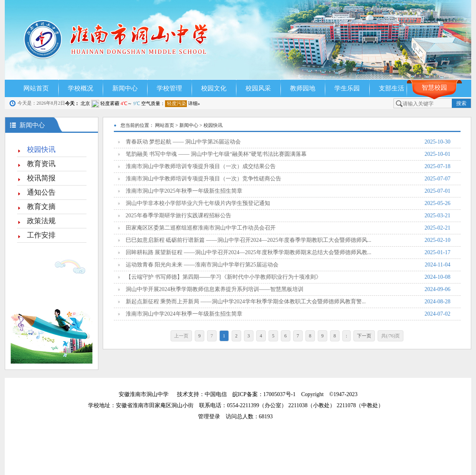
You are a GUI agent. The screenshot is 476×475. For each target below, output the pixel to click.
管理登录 (212, 417)
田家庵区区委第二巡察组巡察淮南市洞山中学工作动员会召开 (288, 228)
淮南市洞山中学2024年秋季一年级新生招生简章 (288, 314)
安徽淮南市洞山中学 (144, 394)
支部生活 (392, 88)
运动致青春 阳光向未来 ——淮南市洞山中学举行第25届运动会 (288, 265)
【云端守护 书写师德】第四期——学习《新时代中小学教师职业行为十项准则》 (288, 277)
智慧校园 (434, 87)
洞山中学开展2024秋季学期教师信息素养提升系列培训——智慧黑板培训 (288, 289)
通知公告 (41, 192)
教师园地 (303, 88)
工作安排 (41, 235)
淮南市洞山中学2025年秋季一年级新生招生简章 (288, 191)
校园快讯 (41, 149)
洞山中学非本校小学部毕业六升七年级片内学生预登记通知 (288, 203)
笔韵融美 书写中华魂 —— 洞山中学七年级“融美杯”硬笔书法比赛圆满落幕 (288, 154)
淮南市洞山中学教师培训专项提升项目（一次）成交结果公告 (288, 167)
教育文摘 (41, 207)
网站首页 (36, 88)
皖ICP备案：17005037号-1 (265, 394)
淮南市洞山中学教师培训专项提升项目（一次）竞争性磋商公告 (288, 179)
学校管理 (169, 88)
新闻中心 (125, 88)
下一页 (364, 336)
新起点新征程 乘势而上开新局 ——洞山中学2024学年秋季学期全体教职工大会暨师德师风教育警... (288, 302)
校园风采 (258, 88)
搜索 (461, 103)
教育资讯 (41, 164)
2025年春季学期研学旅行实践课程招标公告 (288, 216)
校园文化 (214, 88)
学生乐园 (347, 88)
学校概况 (81, 88)
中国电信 (216, 394)
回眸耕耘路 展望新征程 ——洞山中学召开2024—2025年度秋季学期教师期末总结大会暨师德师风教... (288, 253)
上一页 (181, 336)
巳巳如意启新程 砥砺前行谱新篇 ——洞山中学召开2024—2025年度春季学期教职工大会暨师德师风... (288, 240)
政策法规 (41, 221)
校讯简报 (41, 178)
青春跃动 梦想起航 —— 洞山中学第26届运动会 (288, 142)
